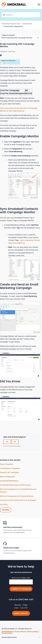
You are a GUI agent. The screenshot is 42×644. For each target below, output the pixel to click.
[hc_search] (21, 15)
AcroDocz (4, 504)
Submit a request (21, 613)
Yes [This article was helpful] (7, 442)
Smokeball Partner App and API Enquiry (15, 485)
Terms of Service (21, 632)
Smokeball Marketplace (9, 481)
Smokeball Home (8, 632)
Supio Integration (7, 464)
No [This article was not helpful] (15, 442)
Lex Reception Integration (10, 468)
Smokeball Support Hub (11, 24)
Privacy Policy (33, 632)
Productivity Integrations (13, 26)
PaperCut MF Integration (10, 472)
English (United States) (9, 637)
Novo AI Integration (7, 477)
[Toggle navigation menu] (39, 4)
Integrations (27, 24)
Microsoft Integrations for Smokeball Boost (17, 496)
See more (6, 510)
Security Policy (7, 633)
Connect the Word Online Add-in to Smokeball (18, 500)
